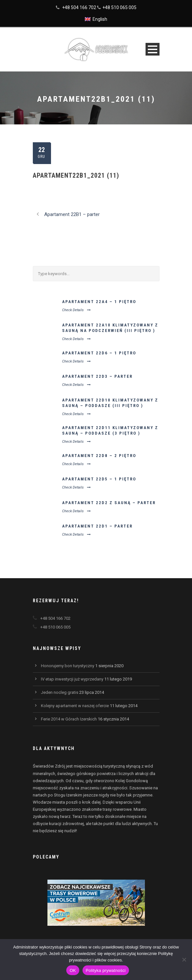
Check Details (76, 310)
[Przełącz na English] (96, 19)
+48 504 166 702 (79, 7)
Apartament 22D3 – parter (97, 376)
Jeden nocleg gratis (60, 692)
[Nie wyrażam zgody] (184, 960)
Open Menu (153, 49)
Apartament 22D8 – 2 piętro (99, 456)
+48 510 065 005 (119, 7)
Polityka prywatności (106, 970)
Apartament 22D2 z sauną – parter (109, 503)
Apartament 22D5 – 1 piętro (99, 479)
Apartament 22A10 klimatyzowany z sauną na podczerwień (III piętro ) (110, 328)
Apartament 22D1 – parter (97, 526)
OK (73, 970)
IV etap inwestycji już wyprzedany (72, 679)
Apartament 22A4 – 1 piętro (99, 302)
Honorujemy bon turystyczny (68, 666)
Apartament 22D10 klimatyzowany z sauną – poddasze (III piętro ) (110, 403)
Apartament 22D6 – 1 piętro (99, 353)
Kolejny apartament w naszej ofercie (75, 706)
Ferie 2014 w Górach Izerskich (69, 719)
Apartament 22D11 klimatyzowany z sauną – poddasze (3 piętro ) (110, 430)
